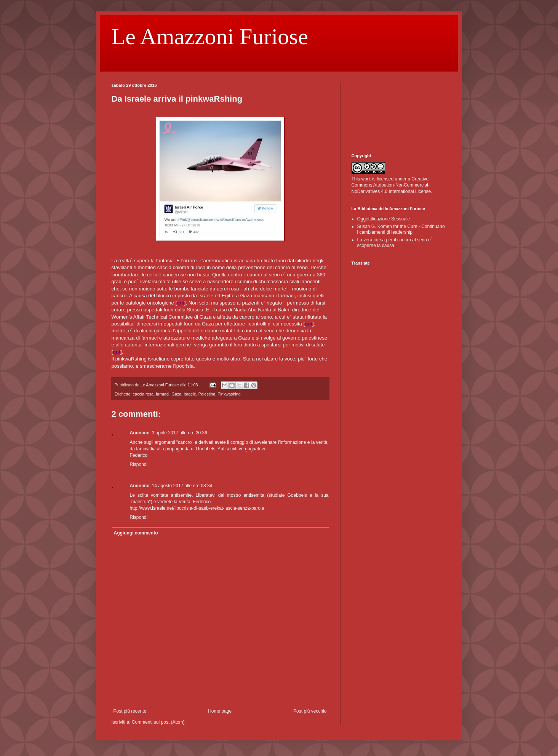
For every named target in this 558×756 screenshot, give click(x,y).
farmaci (162, 394)
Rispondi (139, 464)
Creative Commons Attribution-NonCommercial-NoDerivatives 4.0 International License (391, 185)
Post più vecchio (310, 711)
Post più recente (130, 711)
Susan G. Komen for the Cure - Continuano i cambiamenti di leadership (401, 229)
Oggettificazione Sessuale (384, 219)
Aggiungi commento (136, 533)
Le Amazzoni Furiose (210, 37)
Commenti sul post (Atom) (158, 722)
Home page (220, 711)
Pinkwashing (229, 394)
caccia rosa (143, 394)
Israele (190, 394)
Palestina (207, 394)
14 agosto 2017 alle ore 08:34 (182, 486)
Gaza (177, 394)
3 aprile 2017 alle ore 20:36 (180, 433)
